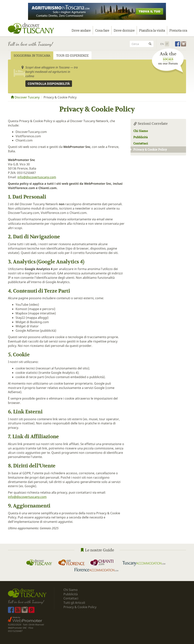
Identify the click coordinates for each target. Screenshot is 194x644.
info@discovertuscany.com (37, 177)
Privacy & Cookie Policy (149, 149)
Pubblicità (141, 137)
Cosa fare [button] (102, 32)
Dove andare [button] (81, 32)
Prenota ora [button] (178, 32)
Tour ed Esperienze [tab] (72, 55)
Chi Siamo (141, 131)
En (162, 44)
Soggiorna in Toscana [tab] (32, 55)
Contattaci (141, 143)
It (167, 44)
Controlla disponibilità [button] (49, 84)
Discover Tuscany (25, 97)
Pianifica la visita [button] (152, 32)
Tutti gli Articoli (74, 603)
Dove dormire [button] (124, 32)
